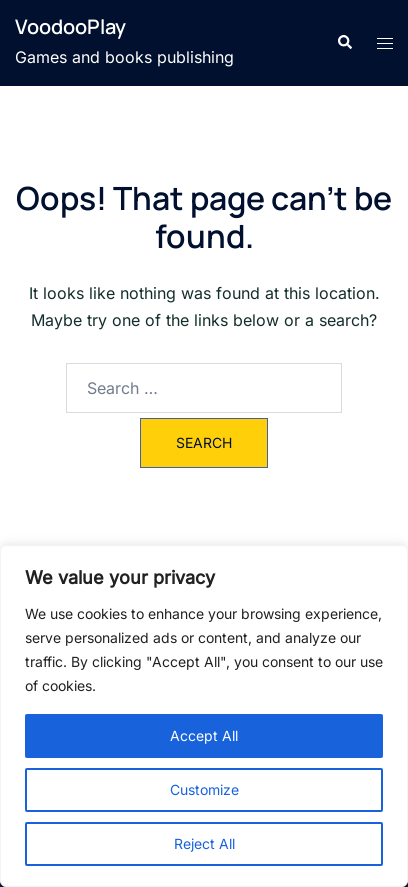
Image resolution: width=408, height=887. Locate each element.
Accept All (204, 735)
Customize (204, 789)
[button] (344, 43)
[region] (204, 716)
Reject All (204, 843)
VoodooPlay (70, 26)
